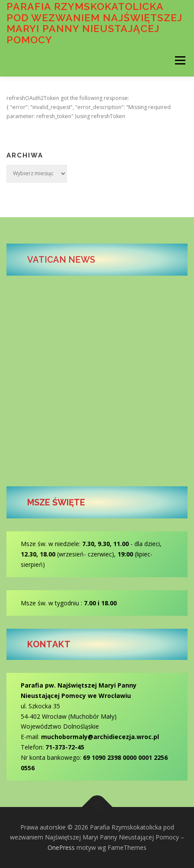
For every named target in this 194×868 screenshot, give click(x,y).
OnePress (61, 847)
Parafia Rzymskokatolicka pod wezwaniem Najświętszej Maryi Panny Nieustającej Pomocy (94, 23)
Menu (180, 60)
